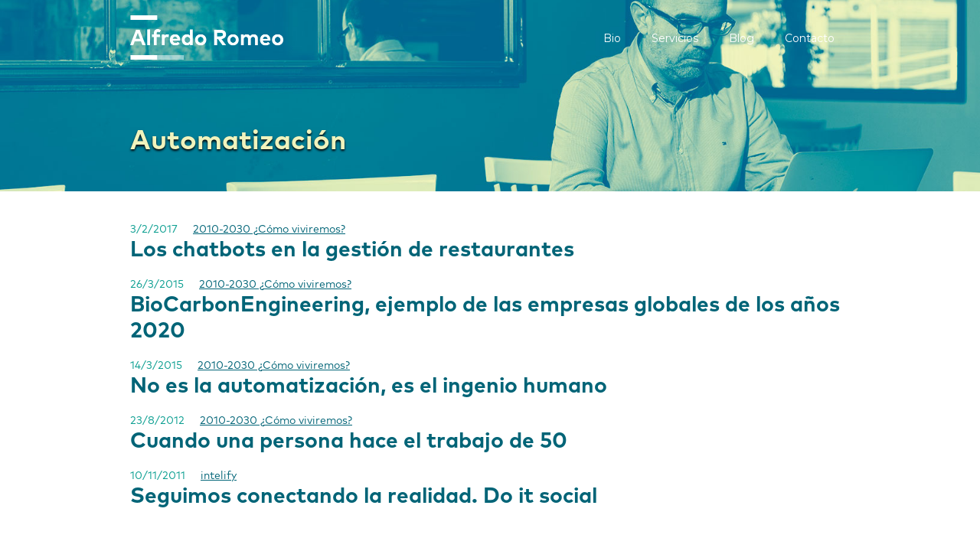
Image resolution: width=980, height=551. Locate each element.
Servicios (675, 38)
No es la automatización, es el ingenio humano (369, 386)
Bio (612, 38)
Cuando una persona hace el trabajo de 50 (349, 442)
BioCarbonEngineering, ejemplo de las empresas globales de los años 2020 (485, 318)
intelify (219, 476)
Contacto (810, 38)
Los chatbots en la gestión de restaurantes (352, 250)
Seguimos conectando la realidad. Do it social (364, 497)
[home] (207, 37)
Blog (742, 38)
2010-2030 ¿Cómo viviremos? (269, 230)
